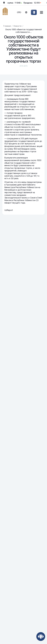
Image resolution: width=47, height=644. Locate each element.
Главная (7, 26)
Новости (17, 26)
